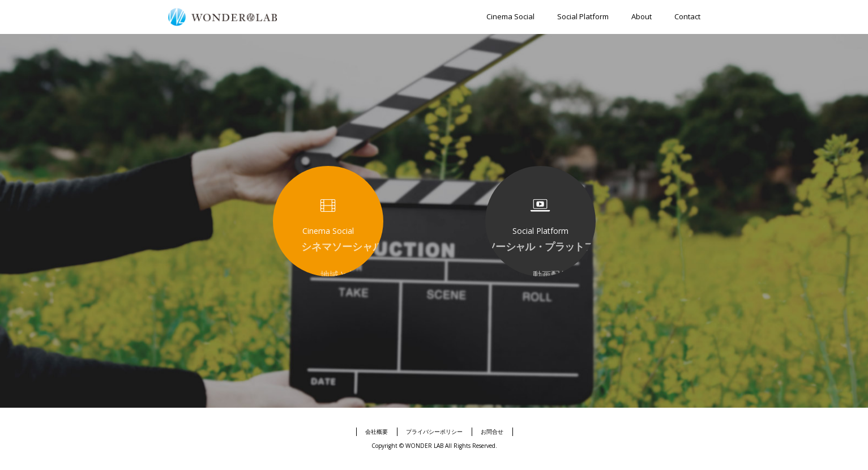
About (642, 17)
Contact (687, 17)
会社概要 (377, 431)
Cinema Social (510, 17)
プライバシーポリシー (434, 431)
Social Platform (583, 17)
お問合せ (492, 431)
